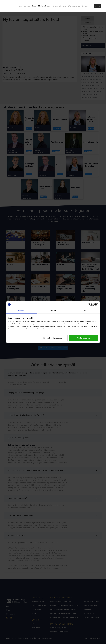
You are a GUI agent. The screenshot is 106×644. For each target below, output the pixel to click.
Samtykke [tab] (22, 311)
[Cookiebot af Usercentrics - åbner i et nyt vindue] (89, 305)
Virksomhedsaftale (59, 6)
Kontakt (84, 6)
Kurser (20, 6)
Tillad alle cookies (83, 338)
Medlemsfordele (44, 6)
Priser (34, 6)
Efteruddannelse (74, 6)
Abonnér (27, 6)
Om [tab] (84, 311)
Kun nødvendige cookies (53, 338)
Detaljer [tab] (53, 311)
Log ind (97, 6)
